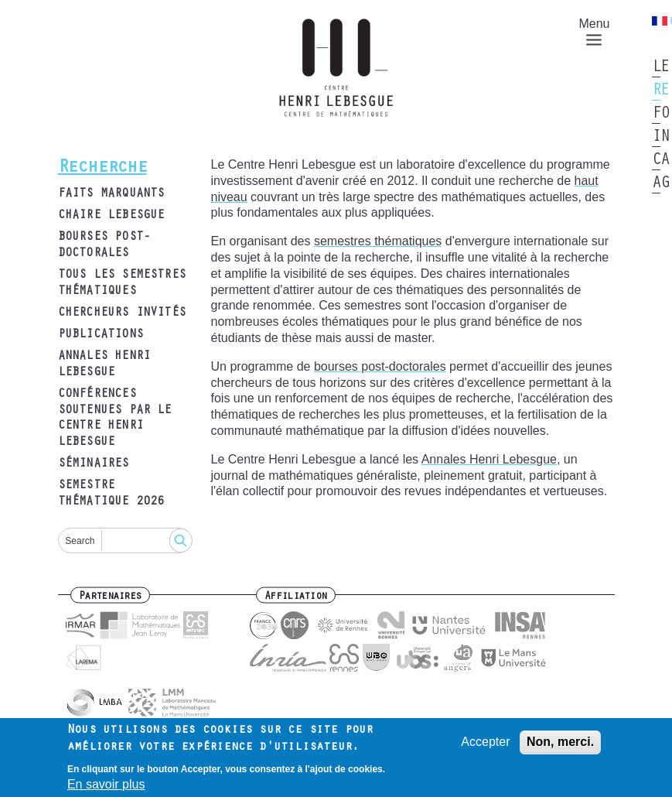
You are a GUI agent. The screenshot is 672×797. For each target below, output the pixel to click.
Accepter (485, 746)
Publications (101, 335)
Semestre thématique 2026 (111, 494)
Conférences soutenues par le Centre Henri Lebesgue (115, 419)
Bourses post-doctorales (104, 246)
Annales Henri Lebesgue (104, 365)
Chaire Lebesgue (111, 216)
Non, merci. (560, 746)
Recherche (102, 169)
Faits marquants (111, 194)
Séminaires (94, 464)
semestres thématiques (378, 241)
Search (80, 541)
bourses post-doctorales (380, 366)
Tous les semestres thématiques (122, 284)
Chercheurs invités (122, 313)
